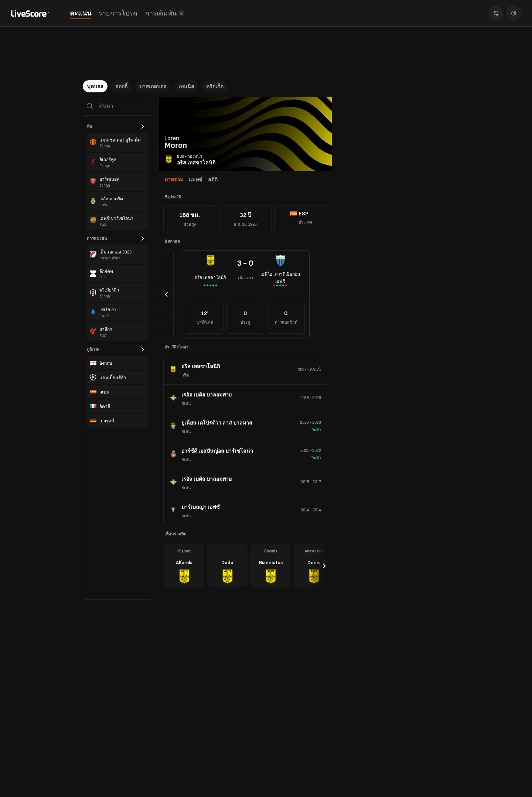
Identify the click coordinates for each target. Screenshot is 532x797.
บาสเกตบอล (153, 87)
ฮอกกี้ (121, 87)
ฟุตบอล (95, 87)
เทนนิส (186, 87)
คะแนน (81, 13)
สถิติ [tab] (213, 180)
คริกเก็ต (215, 87)
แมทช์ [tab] (196, 180)
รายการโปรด (118, 13)
